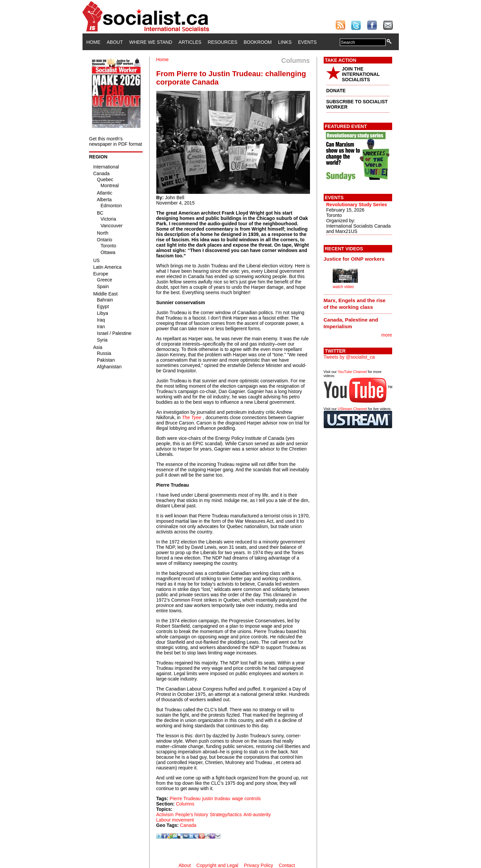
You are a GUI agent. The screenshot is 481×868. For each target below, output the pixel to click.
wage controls (246, 798)
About (115, 42)
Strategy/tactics (226, 815)
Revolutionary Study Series (357, 205)
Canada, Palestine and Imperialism (351, 323)
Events (307, 42)
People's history (192, 815)
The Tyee (192, 417)
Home (94, 42)
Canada (188, 825)
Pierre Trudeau (185, 798)
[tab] (358, 259)
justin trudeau (216, 798)
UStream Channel (352, 409)
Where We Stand (151, 42)
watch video (343, 287)
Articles (190, 42)
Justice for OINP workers (354, 259)
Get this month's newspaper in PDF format (116, 141)
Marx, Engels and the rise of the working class (355, 304)
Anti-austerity (257, 815)
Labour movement (175, 820)
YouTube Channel (352, 372)
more (387, 335)
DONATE (336, 91)
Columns (185, 804)
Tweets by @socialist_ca (349, 357)
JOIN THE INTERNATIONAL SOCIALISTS (361, 74)
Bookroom (258, 42)
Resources (223, 42)
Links (285, 42)
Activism (165, 815)
